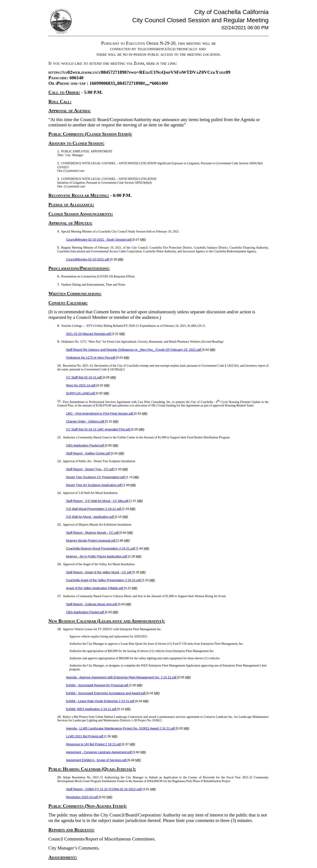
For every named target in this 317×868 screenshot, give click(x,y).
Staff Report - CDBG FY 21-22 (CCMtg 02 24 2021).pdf (104, 789)
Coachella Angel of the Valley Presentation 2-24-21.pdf (104, 580)
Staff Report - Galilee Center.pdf (88, 453)
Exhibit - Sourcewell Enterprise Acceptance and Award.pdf (106, 693)
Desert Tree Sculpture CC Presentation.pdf (96, 477)
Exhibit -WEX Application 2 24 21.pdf (92, 709)
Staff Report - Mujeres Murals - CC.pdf (93, 533)
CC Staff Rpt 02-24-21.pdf (84, 377)
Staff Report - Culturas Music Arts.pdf (92, 604)
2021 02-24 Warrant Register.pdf (89, 334)
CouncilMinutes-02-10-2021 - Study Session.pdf (99, 240)
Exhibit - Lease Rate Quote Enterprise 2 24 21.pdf (101, 701)
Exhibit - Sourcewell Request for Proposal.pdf (98, 685)
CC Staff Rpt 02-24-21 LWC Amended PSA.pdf (98, 429)
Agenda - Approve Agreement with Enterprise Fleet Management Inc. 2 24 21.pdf (122, 677)
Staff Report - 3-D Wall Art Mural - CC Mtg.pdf (98, 501)
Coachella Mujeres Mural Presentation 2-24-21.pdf (101, 549)
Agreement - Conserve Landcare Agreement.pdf (99, 752)
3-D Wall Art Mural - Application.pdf (90, 517)
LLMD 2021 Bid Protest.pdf (85, 736)
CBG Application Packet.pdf (85, 445)
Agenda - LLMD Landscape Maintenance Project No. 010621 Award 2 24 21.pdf (121, 728)
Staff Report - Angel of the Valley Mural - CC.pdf (99, 572)
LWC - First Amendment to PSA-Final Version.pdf (100, 414)
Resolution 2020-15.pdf (82, 797)
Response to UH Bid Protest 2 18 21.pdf (94, 744)
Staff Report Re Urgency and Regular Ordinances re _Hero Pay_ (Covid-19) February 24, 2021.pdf (134, 350)
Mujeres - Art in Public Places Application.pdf (97, 556)
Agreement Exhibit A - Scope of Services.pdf (97, 760)
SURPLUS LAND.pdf (81, 393)
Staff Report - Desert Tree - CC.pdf (90, 469)
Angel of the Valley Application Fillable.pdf (95, 588)
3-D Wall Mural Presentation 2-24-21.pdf (94, 509)
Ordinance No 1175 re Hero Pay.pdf (91, 358)
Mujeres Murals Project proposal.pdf (91, 541)
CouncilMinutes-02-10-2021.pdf (88, 259)
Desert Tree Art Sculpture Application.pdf (94, 485)
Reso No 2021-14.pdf (81, 385)
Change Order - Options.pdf (86, 421)
